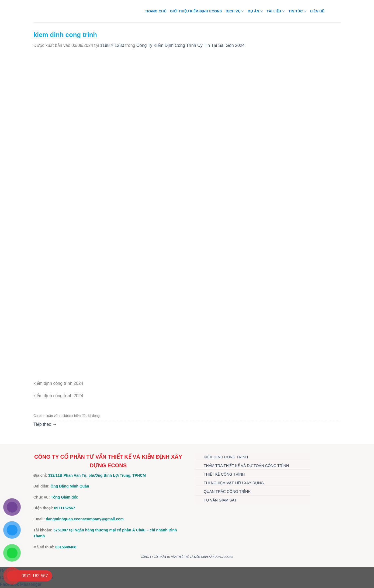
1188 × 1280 (112, 45)
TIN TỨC (297, 11)
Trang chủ (156, 11)
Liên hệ (317, 11)
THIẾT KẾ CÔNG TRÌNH (224, 474)
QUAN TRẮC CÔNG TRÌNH (227, 492)
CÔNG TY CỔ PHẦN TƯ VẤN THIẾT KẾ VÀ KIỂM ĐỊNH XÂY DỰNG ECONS (187, 557)
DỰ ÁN (255, 11)
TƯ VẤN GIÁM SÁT (220, 500)
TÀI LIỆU (276, 11)
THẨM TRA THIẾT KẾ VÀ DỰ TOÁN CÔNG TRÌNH (246, 466)
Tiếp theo (45, 424)
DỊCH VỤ (235, 11)
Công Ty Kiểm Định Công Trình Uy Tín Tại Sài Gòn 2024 (191, 45)
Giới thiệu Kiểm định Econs (196, 11)
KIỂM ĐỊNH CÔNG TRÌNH (226, 457)
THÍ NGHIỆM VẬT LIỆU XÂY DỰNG (234, 483)
